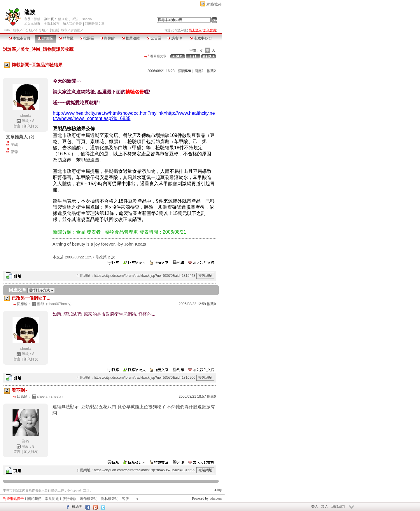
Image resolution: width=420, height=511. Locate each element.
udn (7, 30)
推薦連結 (131, 38)
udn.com (216, 498)
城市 (16, 30)
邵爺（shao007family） (55, 304)
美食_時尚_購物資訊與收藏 (47, 49)
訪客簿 (175, 38)
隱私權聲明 (110, 499)
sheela (87, 19)
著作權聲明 (89, 499)
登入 (315, 507)
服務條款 (69, 499)
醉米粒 (63, 19)
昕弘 (75, 19)
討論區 (45, 38)
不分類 (27, 30)
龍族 (30, 12)
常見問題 (52, 499)
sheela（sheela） (51, 397)
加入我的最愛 (72, 24)
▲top (218, 490)
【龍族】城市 (58, 30)
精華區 (66, 38)
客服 (125, 499)
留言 (17, 126)
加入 (325, 507)
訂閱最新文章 (95, 24)
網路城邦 (214, 4)
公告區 (154, 38)
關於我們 (34, 499)
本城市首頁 (20, 38)
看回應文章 (155, 56)
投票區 (87, 38)
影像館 (107, 38)
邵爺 (37, 19)
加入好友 (31, 126)
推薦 (211, 71)
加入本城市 (32, 24)
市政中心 (201, 38)
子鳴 (14, 145)
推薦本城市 (51, 24)
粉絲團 (77, 507)
